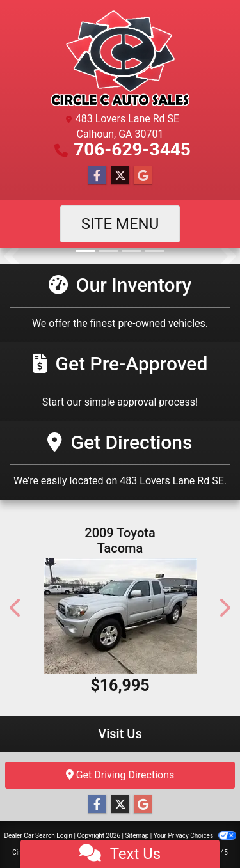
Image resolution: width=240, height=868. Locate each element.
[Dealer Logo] (120, 58)
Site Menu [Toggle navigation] (120, 224)
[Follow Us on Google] (143, 176)
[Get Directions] (120, 460)
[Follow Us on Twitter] (120, 176)
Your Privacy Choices (195, 836)
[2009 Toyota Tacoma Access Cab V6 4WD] (120, 616)
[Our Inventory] (120, 303)
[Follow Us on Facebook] (97, 176)
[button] (11, 256)
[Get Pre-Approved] (120, 382)
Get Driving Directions (120, 775)
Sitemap (137, 836)
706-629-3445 (132, 149)
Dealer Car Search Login (38, 836)
